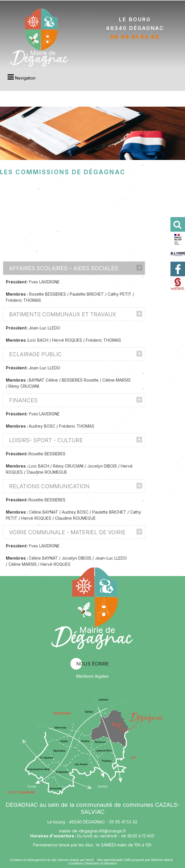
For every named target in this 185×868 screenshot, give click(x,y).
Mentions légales (92, 676)
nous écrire (92, 664)
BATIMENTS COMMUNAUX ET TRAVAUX (63, 357)
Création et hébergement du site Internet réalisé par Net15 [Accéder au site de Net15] (52, 860)
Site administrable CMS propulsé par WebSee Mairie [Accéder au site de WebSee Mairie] (135, 860)
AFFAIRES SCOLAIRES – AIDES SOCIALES (64, 311)
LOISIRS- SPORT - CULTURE (46, 483)
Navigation (25, 78)
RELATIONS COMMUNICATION (49, 529)
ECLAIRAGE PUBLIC (35, 397)
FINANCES (23, 443)
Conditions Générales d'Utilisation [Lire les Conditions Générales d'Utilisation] (92, 863)
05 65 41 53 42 (135, 36)
